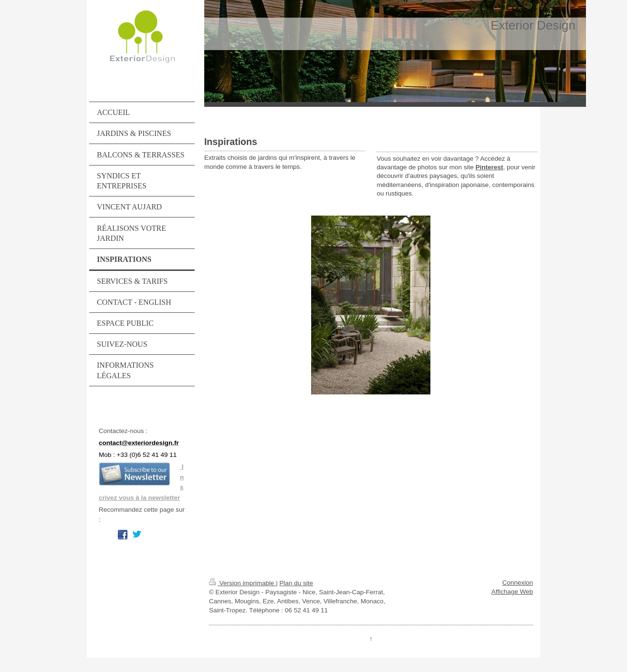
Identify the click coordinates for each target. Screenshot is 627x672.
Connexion (517, 583)
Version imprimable (242, 583)
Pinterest (490, 167)
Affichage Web (512, 592)
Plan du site (297, 583)
